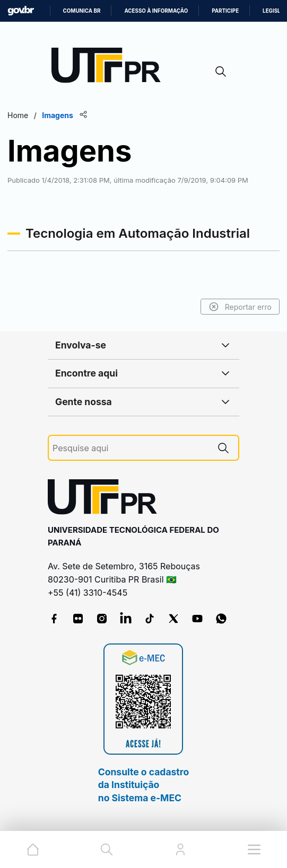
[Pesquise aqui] (131, 448)
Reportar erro (240, 307)
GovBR (21, 11)
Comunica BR (82, 11)
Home (18, 115)
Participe (225, 11)
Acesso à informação (156, 11)
